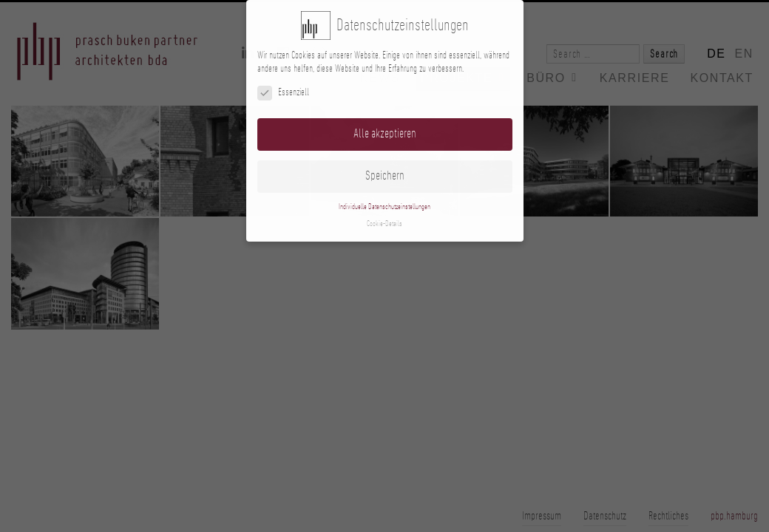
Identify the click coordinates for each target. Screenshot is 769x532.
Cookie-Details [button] (384, 224)
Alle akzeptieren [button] (385, 134)
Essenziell (283, 93)
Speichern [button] (385, 176)
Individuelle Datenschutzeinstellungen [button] (384, 207)
